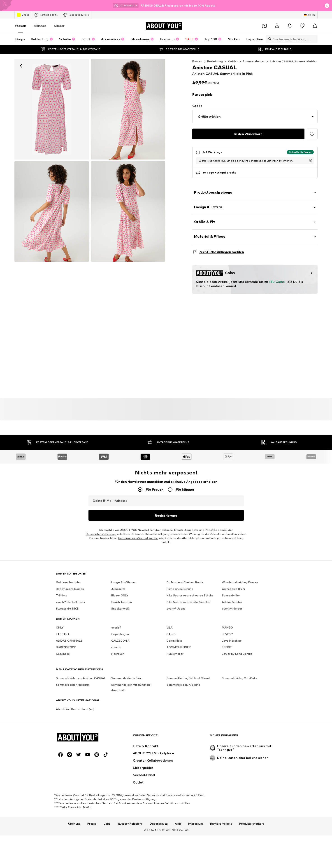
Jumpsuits (118, 589)
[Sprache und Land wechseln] (310, 15)
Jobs (107, 824)
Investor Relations (130, 824)
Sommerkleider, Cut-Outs (239, 678)
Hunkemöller (175, 654)
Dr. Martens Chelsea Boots (185, 582)
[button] (255, 117)
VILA (170, 628)
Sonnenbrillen (231, 595)
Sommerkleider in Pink (126, 678)
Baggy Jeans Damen (70, 589)
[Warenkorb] (315, 26)
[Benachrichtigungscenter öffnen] (290, 26)
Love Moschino (232, 641)
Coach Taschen (122, 602)
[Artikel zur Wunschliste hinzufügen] (312, 134)
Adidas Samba (232, 602)
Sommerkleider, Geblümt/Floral (188, 678)
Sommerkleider (254, 61)
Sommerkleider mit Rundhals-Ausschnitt (131, 687)
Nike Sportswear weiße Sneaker (189, 602)
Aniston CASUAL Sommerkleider (293, 61)
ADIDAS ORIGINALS (69, 641)
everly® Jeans (176, 609)
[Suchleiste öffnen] (269, 39)
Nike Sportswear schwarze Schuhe (190, 595)
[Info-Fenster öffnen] (327, 6)
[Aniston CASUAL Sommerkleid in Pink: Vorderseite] (52, 109)
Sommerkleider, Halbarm (73, 685)
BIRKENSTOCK (66, 647)
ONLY (60, 628)
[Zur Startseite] (164, 26)
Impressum (196, 824)
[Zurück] (21, 66)
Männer (40, 26)
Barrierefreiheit (221, 824)
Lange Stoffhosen (124, 582)
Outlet (23, 15)
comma (116, 647)
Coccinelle (63, 654)
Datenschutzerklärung (101, 534)
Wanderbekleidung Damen (240, 582)
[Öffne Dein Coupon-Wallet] (264, 26)
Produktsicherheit (252, 824)
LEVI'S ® (227, 634)
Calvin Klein (174, 641)
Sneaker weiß (121, 609)
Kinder (59, 26)
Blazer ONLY (120, 595)
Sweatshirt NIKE (67, 609)
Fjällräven (118, 654)
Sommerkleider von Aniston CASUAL (81, 678)
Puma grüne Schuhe (180, 589)
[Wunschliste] (302, 26)
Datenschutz (159, 824)
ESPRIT (227, 647)
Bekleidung (215, 61)
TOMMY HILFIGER (179, 647)
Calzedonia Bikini (233, 589)
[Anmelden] (277, 26)
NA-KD (171, 634)
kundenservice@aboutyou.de (138, 538)
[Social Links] (60, 755)
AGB (178, 824)
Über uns (74, 824)
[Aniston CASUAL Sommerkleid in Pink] (52, 211)
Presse (92, 824)
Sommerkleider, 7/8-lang (183, 685)
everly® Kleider (232, 609)
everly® (116, 628)
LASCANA (63, 634)
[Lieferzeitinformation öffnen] (311, 160)
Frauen (21, 26)
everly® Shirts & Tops (70, 602)
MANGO (227, 628)
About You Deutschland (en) (75, 709)
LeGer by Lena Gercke (237, 654)
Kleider (233, 61)
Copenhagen (120, 634)
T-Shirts (62, 595)
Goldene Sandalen (69, 582)
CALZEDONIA (120, 641)
